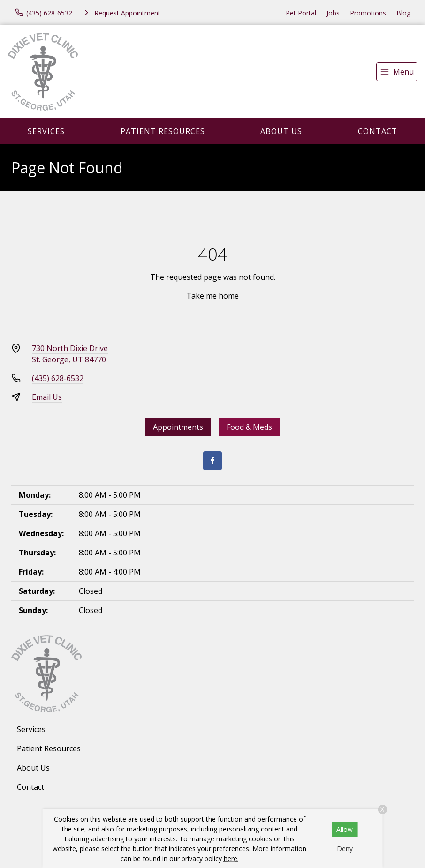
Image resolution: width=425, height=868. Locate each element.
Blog (403, 13)
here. (231, 858)
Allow (345, 829)
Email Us (47, 397)
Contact (378, 131)
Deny (345, 849)
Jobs (333, 13)
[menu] (397, 72)
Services (46, 131)
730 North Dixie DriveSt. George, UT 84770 (70, 354)
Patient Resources (163, 131)
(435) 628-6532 (58, 378)
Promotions (368, 13)
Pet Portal (301, 13)
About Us (281, 131)
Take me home (212, 296)
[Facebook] (212, 461)
